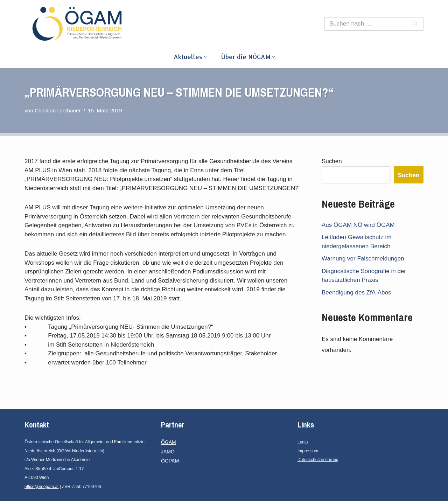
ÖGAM (169, 442)
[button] (205, 57)
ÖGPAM (170, 461)
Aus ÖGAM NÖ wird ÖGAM (358, 225)
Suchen (332, 161)
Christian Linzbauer (58, 110)
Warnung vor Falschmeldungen (363, 259)
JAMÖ (168, 452)
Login (303, 442)
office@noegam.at (41, 487)
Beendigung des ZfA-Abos (356, 293)
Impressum (308, 451)
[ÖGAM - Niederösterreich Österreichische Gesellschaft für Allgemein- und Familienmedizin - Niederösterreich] (79, 24)
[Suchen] (366, 24)
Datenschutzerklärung (318, 460)
